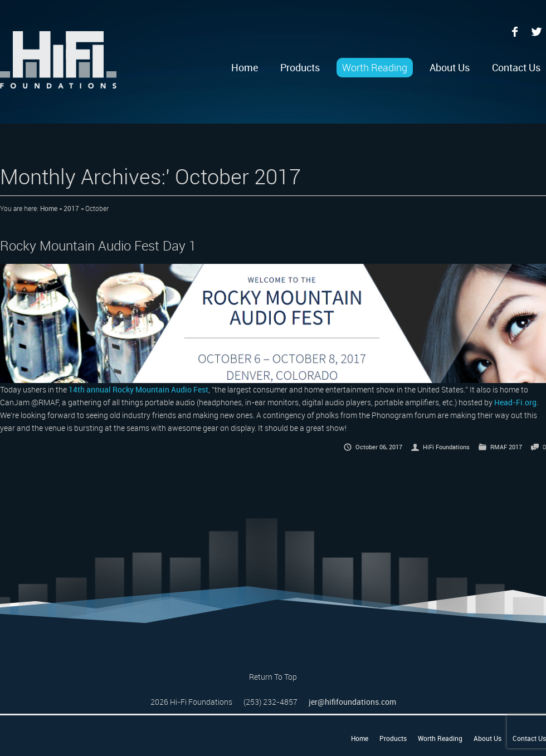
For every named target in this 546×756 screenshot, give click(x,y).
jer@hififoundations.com (352, 702)
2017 (71, 208)
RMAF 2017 (506, 447)
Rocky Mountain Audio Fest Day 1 (98, 246)
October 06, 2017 (379, 447)
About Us (450, 67)
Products (300, 67)
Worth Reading (375, 67)
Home (245, 67)
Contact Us (516, 67)
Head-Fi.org (515, 402)
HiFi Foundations (446, 447)
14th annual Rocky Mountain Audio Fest (138, 389)
